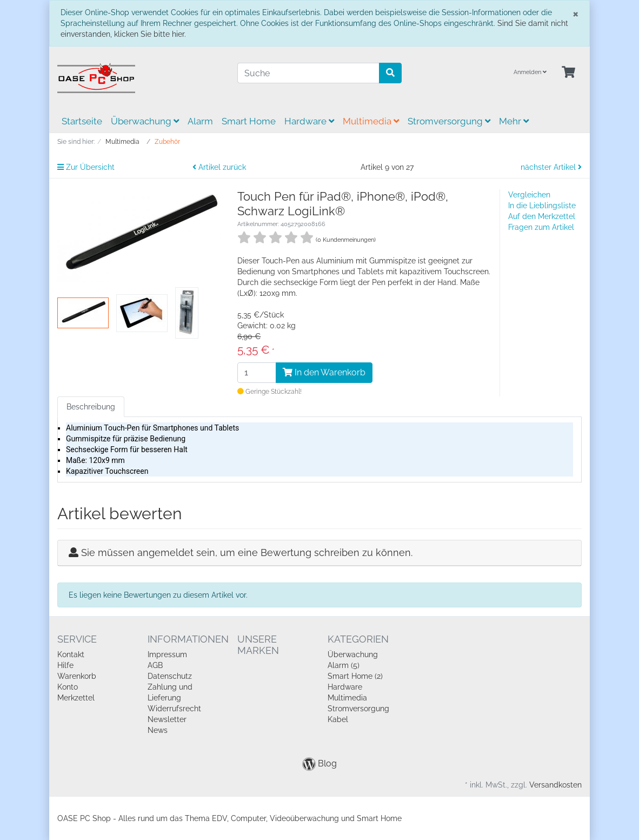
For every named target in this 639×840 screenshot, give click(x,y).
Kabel (338, 719)
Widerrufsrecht (174, 709)
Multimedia (371, 121)
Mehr (514, 121)
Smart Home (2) (355, 676)
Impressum (167, 654)
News (158, 730)
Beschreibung (91, 407)
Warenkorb (77, 676)
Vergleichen (529, 195)
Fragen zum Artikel (541, 227)
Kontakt (71, 654)
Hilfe (65, 665)
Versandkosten (555, 785)
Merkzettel (76, 698)
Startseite (82, 121)
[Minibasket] (568, 73)
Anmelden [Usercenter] (530, 72)
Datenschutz (170, 676)
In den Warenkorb (324, 372)
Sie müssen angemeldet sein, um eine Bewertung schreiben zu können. (247, 553)
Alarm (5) (344, 665)
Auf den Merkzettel (542, 216)
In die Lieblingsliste (542, 206)
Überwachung (145, 121)
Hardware (309, 121)
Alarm (200, 121)
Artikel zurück (219, 167)
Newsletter (167, 719)
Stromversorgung (449, 121)
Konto (68, 687)
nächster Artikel (551, 167)
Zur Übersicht (86, 167)
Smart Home (249, 121)
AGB (155, 665)
